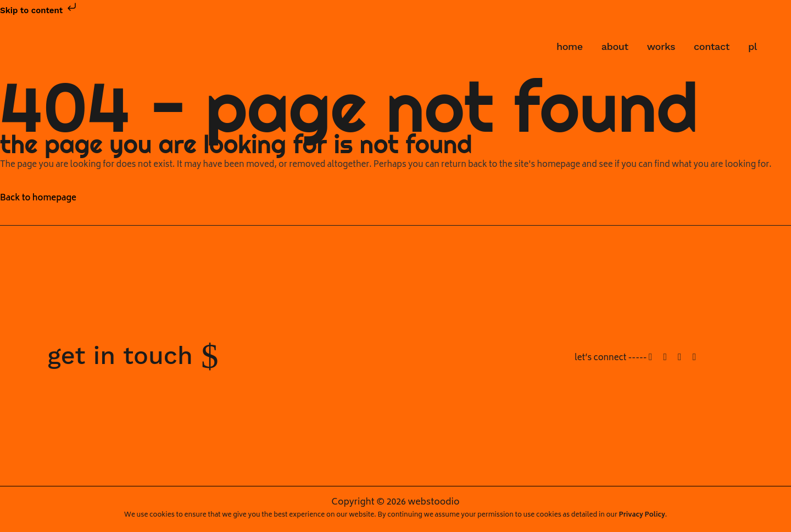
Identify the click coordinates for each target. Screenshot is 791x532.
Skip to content (39, 10)
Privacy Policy (642, 515)
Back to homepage (38, 198)
